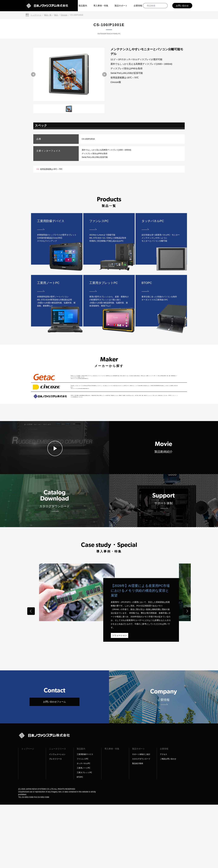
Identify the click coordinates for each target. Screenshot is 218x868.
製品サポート (121, 6)
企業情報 (138, 6)
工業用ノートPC (83, 831)
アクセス (163, 818)
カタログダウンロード (141, 822)
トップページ (28, 812)
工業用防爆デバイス (85, 818)
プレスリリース (55, 822)
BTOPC (80, 840)
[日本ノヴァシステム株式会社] (52, 6)
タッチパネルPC (83, 827)
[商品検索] (164, 6)
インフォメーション (57, 818)
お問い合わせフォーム (54, 765)
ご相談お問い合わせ (168, 822)
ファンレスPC (83, 822)
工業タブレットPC (84, 836)
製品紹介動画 (138, 827)
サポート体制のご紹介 (141, 818)
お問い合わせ (182, 6)
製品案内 (83, 6)
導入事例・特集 (101, 6)
